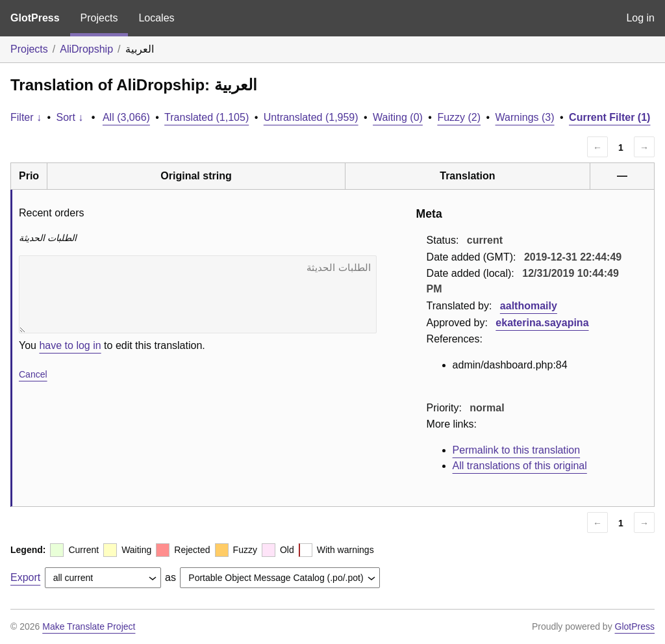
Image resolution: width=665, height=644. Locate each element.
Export (25, 577)
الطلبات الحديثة (198, 294)
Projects (99, 18)
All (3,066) (126, 117)
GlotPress (35, 18)
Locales (156, 18)
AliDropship (86, 49)
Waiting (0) (398, 117)
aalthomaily (529, 306)
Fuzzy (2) (459, 117)
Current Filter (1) (609, 117)
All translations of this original (520, 466)
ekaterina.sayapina (542, 323)
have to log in (70, 345)
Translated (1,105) (207, 117)
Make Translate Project (89, 626)
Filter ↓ (26, 117)
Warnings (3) (525, 117)
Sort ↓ (70, 117)
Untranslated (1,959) (311, 117)
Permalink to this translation (517, 450)
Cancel (33, 374)
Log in (640, 18)
